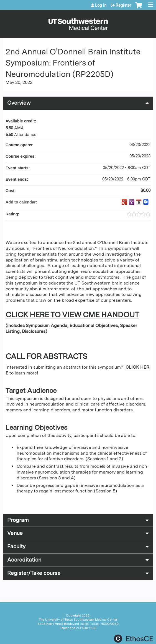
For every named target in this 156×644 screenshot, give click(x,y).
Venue (15, 533)
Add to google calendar (124, 202)
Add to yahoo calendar (132, 202)
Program (18, 520)
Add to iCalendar (139, 202)
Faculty (16, 546)
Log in (101, 5)
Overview (19, 103)
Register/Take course (34, 573)
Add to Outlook (146, 202)
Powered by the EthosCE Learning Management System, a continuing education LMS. (134, 639)
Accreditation (24, 560)
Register (123, 5)
